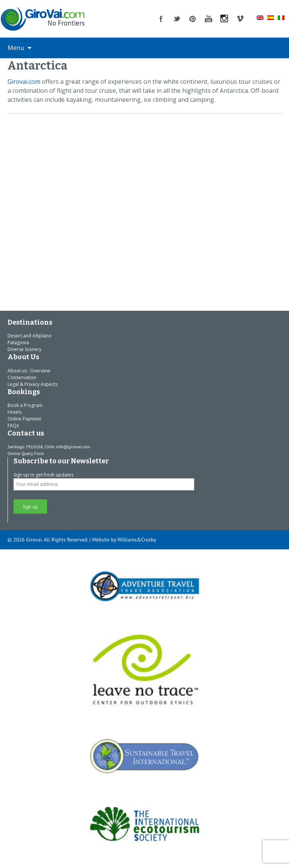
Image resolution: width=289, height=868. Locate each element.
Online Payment (24, 419)
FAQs (13, 426)
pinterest (193, 19)
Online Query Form (26, 453)
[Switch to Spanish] (271, 17)
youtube (208, 19)
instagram (224, 19)
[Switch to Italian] (281, 17)
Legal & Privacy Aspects (33, 384)
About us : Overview (29, 371)
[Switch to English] (260, 17)
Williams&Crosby (137, 540)
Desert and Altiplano (30, 336)
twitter (177, 19)
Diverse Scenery (24, 349)
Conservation (22, 377)
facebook (161, 19)
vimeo (240, 19)
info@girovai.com (73, 447)
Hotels (14, 412)
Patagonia (18, 343)
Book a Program (25, 405)
